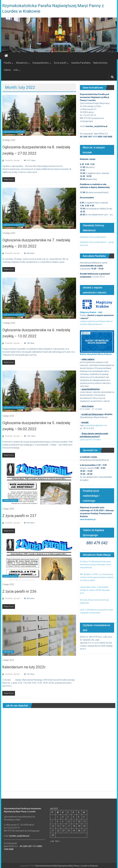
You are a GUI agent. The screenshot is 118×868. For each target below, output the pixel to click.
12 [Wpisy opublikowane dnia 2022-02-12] (79, 821)
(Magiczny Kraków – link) (91, 312)
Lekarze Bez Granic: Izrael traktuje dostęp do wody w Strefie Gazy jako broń (95, 590)
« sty (52, 841)
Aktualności (22, 63)
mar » (57, 841)
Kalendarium (8, 652)
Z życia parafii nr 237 (19, 516)
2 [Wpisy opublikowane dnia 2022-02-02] (63, 817)
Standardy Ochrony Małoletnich (93, 237)
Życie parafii (60, 63)
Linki (16, 70)
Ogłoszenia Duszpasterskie (14, 132)
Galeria (7, 70)
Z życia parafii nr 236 (19, 591)
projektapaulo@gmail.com (96, 425)
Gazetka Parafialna (81, 63)
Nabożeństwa (100, 63)
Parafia (7, 63)
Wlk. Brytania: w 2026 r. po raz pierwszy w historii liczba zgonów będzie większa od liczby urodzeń (97, 577)
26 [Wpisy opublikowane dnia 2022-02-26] (79, 831)
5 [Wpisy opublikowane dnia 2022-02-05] (79, 817)
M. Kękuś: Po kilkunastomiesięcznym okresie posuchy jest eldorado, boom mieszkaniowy (96, 564)
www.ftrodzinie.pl (88, 519)
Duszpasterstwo (41, 63)
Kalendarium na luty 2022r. (24, 667)
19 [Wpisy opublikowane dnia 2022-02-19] (79, 826)
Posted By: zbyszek (12, 160)
